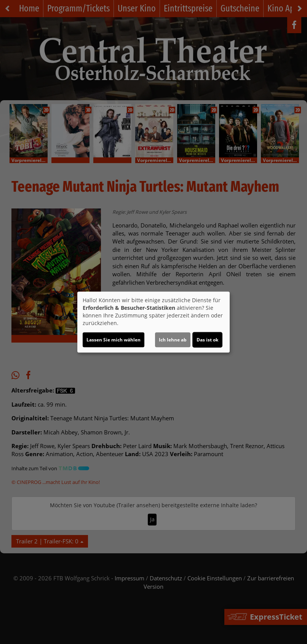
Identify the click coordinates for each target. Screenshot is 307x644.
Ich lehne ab (173, 340)
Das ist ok (207, 340)
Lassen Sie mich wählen (114, 340)
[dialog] (153, 322)
